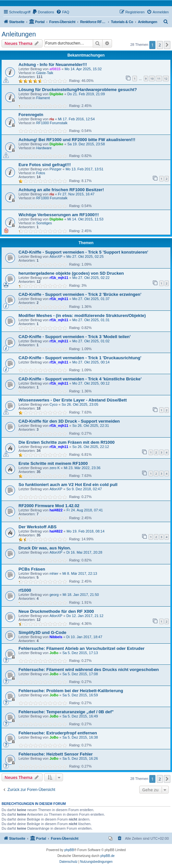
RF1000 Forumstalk (52, 123)
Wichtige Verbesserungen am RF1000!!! (59, 215)
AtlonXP (56, 256)
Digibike (56, 94)
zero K (55, 468)
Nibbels (56, 637)
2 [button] (160, 45)
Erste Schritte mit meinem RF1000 (53, 463)
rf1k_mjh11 (59, 278)
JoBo (54, 653)
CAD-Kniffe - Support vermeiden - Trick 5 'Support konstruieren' (83, 252)
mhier (54, 573)
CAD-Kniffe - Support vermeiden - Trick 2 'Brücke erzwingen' (80, 294)
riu (52, 119)
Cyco (53, 404)
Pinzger (55, 169)
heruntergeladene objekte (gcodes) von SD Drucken (71, 273)
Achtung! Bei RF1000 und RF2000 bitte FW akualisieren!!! (77, 140)
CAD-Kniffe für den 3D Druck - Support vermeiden (69, 421)
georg (54, 595)
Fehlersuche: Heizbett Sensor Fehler (56, 754)
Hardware (44, 148)
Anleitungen (19, 34)
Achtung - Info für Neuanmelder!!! (53, 65)
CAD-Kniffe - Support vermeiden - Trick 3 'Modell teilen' (75, 337)
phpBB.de (107, 856)
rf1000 (25, 590)
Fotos (41, 173)
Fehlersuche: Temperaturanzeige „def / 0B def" (66, 712)
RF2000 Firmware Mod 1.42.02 (49, 506)
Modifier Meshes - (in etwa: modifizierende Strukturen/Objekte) (82, 316)
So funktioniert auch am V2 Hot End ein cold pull (68, 485)
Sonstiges (44, 223)
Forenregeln (31, 115)
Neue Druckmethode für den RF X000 (56, 611)
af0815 (55, 69)
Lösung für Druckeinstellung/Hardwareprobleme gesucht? (78, 90)
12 (166, 79)
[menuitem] (43, 12)
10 (152, 79)
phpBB (69, 850)
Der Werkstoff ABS (37, 527)
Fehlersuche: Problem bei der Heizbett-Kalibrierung (71, 691)
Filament (43, 98)
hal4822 (56, 510)
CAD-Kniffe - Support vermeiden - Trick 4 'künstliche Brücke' (80, 379)
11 (159, 79)
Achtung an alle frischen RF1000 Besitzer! (61, 190)
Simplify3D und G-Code (42, 632)
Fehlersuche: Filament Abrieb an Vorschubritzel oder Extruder (81, 648)
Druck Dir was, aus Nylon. (45, 548)
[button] (167, 45)
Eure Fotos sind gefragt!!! (45, 165)
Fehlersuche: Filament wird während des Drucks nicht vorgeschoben (89, 670)
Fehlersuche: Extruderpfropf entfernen (58, 733)
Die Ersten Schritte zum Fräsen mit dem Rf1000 (67, 442)
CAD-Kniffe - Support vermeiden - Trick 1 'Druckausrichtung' (80, 358)
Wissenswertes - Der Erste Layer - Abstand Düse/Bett (73, 400)
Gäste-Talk (45, 73)
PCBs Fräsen (32, 569)
